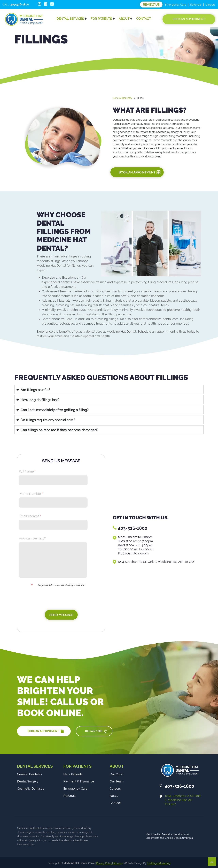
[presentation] (59, 600)
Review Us (151, 5)
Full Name (27, 471)
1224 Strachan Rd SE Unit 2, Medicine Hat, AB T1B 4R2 (183, 800)
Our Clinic (117, 774)
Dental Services (70, 19)
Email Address (30, 516)
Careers (211, 5)
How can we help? (32, 538)
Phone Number (31, 494)
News (114, 796)
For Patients (101, 19)
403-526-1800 (133, 528)
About (124, 19)
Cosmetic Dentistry (31, 789)
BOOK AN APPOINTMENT (46, 731)
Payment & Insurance (79, 781)
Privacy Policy (104, 863)
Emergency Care (176, 5)
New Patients (73, 774)
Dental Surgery (28, 781)
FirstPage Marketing (159, 863)
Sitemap (118, 863)
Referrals (196, 5)
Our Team (117, 781)
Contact (143, 19)
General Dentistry (122, 98)
